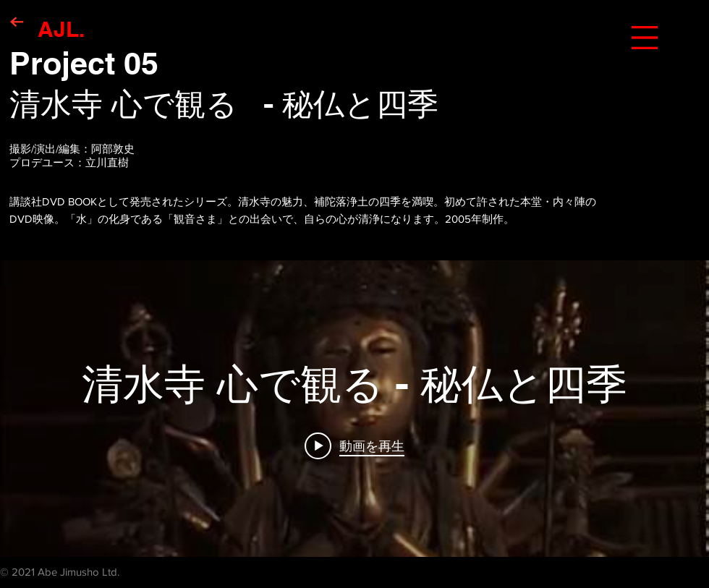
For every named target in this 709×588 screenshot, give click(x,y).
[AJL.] (61, 29)
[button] (645, 38)
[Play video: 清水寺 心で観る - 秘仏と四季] (354, 446)
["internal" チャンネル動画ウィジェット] (354, 409)
